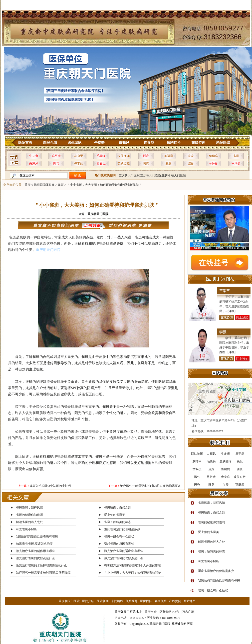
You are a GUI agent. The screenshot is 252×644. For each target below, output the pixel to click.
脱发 (146, 156)
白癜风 (124, 143)
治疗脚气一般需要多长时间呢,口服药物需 (43, 573)
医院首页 (25, 143)
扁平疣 (56, 156)
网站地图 (190, 601)
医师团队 (146, 601)
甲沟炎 (236, 163)
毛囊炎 (101, 156)
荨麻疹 (214, 163)
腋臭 (169, 163)
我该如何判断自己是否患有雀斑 (37, 537)
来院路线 (223, 143)
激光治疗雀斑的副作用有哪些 (35, 551)
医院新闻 (103, 601)
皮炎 (191, 156)
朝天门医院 (179, 175)
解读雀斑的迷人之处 (29, 522)
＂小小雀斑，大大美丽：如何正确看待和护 (133, 573)
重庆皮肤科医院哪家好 (39, 185)
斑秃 (146, 163)
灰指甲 (79, 156)
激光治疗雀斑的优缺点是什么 (35, 558)
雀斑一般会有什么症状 (119, 537)
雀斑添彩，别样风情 (29, 508)
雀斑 (236, 156)
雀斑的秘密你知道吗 (29, 515)
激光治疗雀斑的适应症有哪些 (124, 551)
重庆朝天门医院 (129, 175)
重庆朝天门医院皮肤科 (155, 175)
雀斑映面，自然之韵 (118, 508)
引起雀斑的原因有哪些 (119, 544)
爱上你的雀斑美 (115, 515)
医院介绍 (50, 143)
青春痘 (149, 143)
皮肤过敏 (124, 163)
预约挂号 (174, 143)
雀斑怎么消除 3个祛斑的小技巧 (50, 486)
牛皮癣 (99, 143)
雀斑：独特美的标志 (118, 522)
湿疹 (191, 163)
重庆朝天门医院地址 (128, 612)
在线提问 (175, 601)
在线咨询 (198, 143)
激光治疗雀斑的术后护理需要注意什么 (41, 565)
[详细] (232, 311)
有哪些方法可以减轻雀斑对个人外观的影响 (133, 565)
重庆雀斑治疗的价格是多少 (122, 529)
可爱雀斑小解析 (26, 529)
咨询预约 (161, 601)
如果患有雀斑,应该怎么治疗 (34, 544)
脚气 (56, 163)
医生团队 (75, 143)
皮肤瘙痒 (124, 156)
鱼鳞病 (214, 156)
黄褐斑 (169, 156)
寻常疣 (79, 163)
